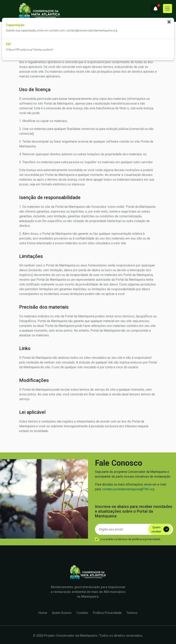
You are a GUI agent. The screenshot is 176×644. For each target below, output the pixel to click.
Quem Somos (62, 613)
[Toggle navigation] (167, 9)
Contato (82, 613)
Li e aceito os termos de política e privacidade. (131, 539)
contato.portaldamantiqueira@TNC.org (128, 489)
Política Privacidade (107, 613)
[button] (155, 9)
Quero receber (160, 529)
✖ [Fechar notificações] (169, 22)
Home (43, 613)
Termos (132, 613)
